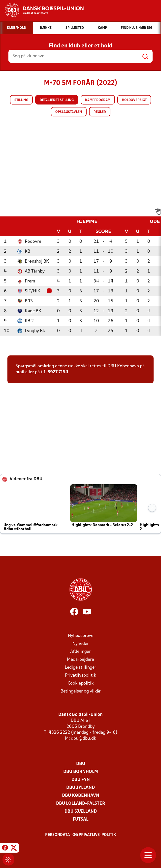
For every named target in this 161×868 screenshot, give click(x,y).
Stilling (21, 100)
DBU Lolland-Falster (81, 804)
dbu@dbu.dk (83, 739)
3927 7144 (58, 372)
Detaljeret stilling (57, 100)
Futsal (80, 819)
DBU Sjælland (81, 812)
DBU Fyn (81, 780)
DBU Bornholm (81, 772)
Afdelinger (80, 652)
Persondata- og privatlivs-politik (81, 835)
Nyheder (81, 644)
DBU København (81, 796)
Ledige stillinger (80, 668)
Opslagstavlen (69, 112)
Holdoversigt (134, 100)
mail (20, 372)
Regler (100, 112)
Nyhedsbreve (81, 636)
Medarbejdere (80, 660)
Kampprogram (98, 100)
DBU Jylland (80, 788)
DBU (81, 764)
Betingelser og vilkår (81, 691)
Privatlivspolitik (80, 676)
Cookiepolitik (81, 683)
